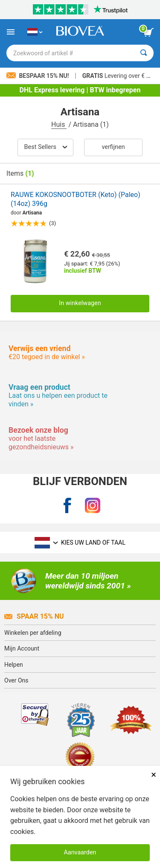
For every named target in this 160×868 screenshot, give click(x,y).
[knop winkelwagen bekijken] (148, 32)
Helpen (14, 665)
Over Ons (16, 680)
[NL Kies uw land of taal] (35, 32)
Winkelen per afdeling (33, 633)
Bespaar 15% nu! (38, 76)
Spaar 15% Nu (34, 616)
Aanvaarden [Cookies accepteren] (80, 852)
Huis (59, 124)
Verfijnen (113, 147)
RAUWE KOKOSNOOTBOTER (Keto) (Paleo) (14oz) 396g (76, 199)
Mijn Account (22, 648)
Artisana (32, 213)
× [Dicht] (154, 775)
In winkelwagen (80, 303)
